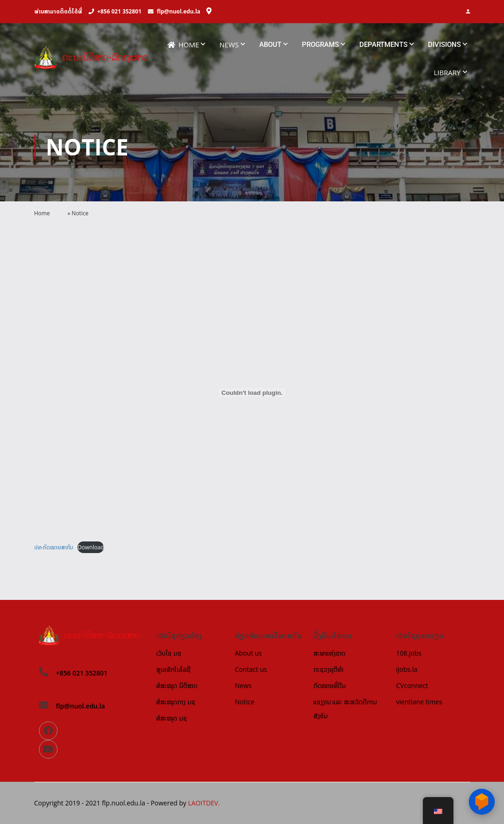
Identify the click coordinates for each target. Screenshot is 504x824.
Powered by (169, 803)
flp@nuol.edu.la (179, 11)
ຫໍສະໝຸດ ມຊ (172, 718)
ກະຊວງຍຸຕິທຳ (329, 669)
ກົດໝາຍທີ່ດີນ (330, 686)
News (229, 45)
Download (91, 547)
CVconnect (412, 686)
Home (183, 45)
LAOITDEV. (204, 803)
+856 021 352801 (119, 11)
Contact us (251, 669)
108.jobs (409, 653)
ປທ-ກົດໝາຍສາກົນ (54, 547)
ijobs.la (407, 669)
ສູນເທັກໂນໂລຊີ (173, 669)
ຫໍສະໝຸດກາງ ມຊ (176, 702)
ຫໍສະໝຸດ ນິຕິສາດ (177, 686)
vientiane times (419, 702)
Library (447, 72)
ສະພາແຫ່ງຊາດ (329, 653)
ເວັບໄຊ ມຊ (169, 653)
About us (248, 653)
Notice (244, 702)
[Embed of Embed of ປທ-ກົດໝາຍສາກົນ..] (252, 393)
